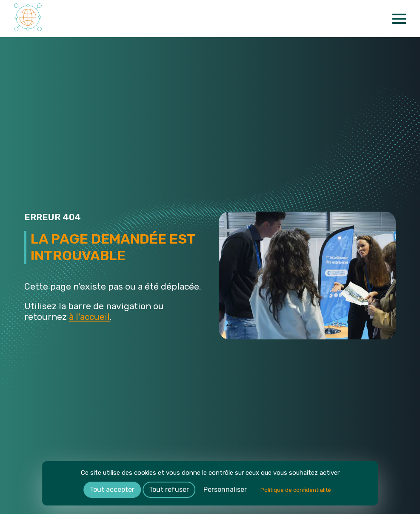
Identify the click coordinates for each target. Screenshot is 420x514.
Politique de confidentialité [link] (296, 490)
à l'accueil (89, 317)
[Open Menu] (399, 19)
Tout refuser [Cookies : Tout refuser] (169, 490)
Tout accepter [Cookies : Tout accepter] (112, 490)
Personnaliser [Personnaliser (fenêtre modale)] (225, 490)
